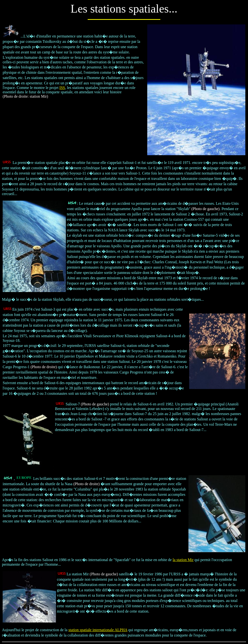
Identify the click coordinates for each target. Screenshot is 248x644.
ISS (62, 88)
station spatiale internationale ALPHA (98, 630)
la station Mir (183, 560)
